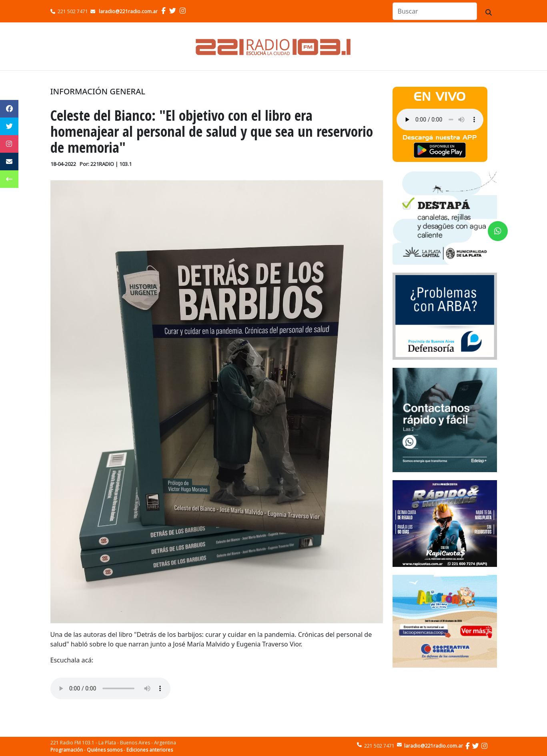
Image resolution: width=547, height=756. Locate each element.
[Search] (435, 11)
